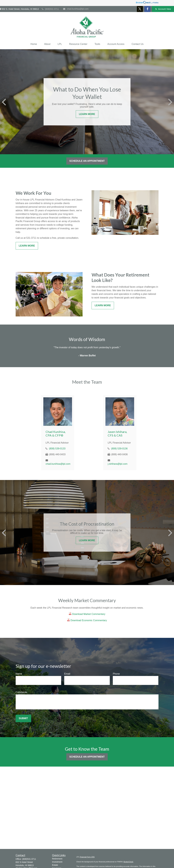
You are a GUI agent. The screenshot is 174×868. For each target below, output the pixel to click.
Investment (57, 862)
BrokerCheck (128, 862)
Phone (116, 674)
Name (19, 674)
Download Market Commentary (88, 614)
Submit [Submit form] (23, 718)
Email (67, 674)
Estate (55, 865)
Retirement (57, 859)
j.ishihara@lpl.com (118, 464)
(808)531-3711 (50, 9)
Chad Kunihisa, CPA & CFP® (56, 433)
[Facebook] (147, 9)
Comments (21, 692)
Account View (163, 9)
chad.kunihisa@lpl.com (76, 9)
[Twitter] (140, 9)
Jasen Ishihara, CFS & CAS (117, 433)
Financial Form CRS (87, 857)
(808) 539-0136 (119, 449)
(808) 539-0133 (57, 449)
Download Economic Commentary (88, 620)
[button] (34, 44)
